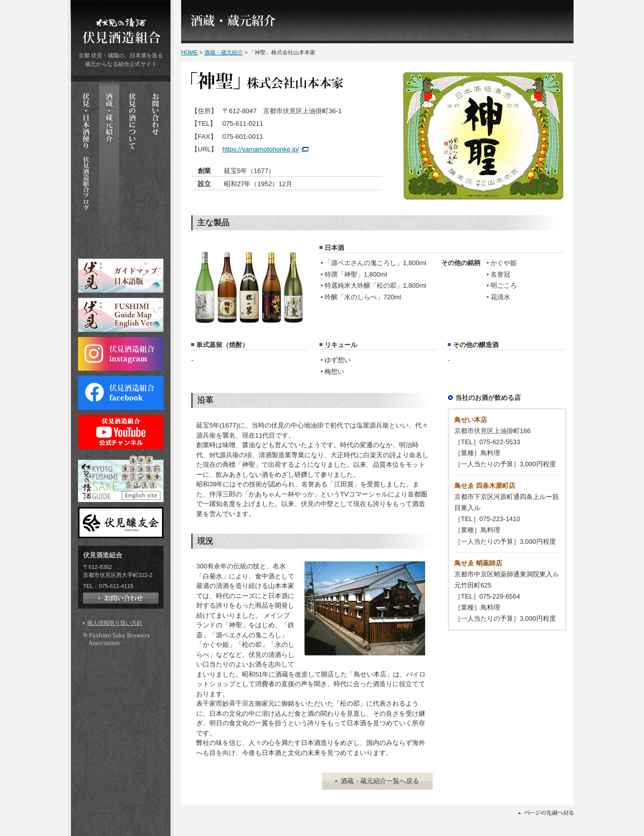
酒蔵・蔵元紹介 (224, 52)
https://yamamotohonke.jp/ (261, 149)
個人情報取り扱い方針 (115, 623)
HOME (189, 52)
